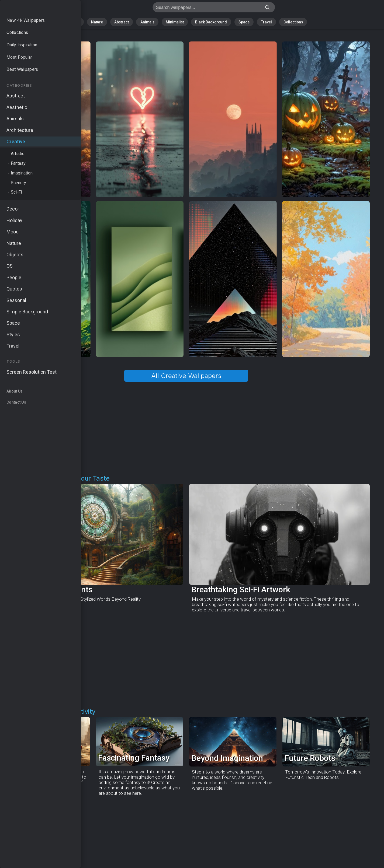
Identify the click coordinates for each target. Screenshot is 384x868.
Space (238, 21)
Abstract (129, 21)
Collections (281, 21)
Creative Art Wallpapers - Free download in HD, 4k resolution (32, 9)
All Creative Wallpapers (186, 376)
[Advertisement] (186, 428)
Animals (152, 21)
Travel (257, 21)
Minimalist (176, 21)
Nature (106, 21)
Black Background (208, 21)
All (89, 21)
